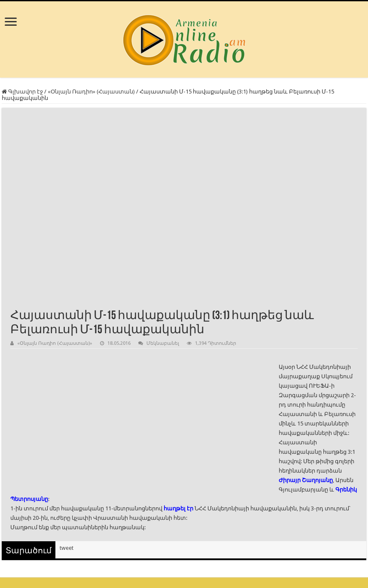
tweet (67, 548)
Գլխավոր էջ (22, 92)
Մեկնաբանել (163, 343)
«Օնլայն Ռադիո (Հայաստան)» (55, 343)
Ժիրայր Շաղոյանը (306, 480)
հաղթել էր (178, 508)
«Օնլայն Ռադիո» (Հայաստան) (91, 92)
